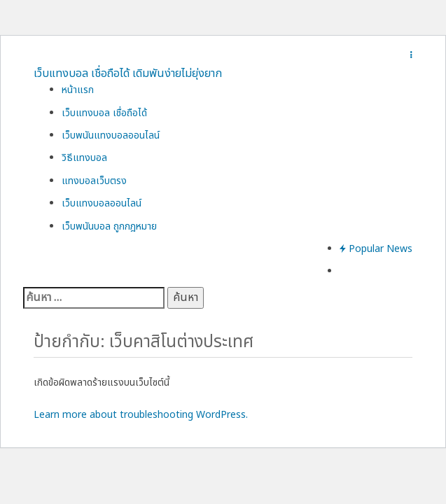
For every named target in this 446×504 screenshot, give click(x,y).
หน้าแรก (78, 90)
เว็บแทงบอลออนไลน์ (102, 203)
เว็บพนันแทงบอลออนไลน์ (111, 135)
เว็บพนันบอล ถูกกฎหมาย (109, 226)
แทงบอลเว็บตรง (94, 181)
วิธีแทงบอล (84, 158)
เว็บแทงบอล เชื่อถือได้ (104, 113)
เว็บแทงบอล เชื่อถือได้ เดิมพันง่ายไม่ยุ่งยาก (128, 73)
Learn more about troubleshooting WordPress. (141, 415)
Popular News (376, 249)
